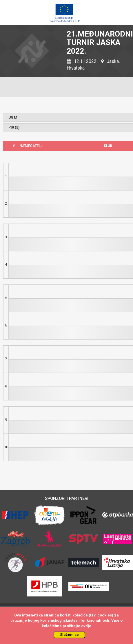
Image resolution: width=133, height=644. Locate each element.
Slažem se (69, 635)
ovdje (86, 626)
